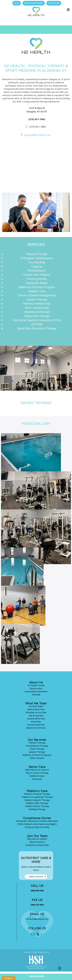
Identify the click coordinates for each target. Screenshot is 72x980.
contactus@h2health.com (37, 919)
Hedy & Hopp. (40, 968)
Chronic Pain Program (37, 275)
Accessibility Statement (36, 691)
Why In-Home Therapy (37, 773)
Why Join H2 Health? (37, 839)
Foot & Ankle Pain (36, 725)
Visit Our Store (54, 3)
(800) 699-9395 (36, 976)
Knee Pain (36, 722)
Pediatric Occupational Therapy (37, 797)
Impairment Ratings (37, 316)
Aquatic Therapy (37, 299)
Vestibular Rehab (37, 283)
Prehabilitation (37, 270)
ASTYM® (37, 324)
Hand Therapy (37, 749)
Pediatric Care (37, 291)
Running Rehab (37, 279)
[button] (60, 968)
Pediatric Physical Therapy (37, 794)
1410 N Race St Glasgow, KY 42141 (37, 110)
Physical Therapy (37, 254)
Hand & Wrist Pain (36, 719)
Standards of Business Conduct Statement (37, 821)
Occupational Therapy (37, 746)
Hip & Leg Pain (36, 716)
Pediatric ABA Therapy (37, 803)
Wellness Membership (37, 303)
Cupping (37, 266)
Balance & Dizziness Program (37, 287)
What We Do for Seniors (37, 770)
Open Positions (37, 842)
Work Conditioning (37, 308)
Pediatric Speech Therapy (37, 800)
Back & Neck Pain (36, 709)
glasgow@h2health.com (38, 135)
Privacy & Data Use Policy (37, 827)
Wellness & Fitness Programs (37, 755)
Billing (17, 3)
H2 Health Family (36, 685)
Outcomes (37, 779)
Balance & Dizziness (36, 728)
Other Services (37, 758)
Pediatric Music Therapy (37, 806)
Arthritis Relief (36, 706)
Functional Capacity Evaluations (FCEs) (37, 320)
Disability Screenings (37, 312)
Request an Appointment (34, 3)
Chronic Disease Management (37, 295)
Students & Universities (37, 845)
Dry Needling (37, 262)
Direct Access (36, 688)
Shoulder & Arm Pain (36, 712)
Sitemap (36, 695)
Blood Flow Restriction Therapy (37, 328)
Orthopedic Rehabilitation (37, 258)
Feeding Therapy (37, 809)
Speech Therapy (37, 752)
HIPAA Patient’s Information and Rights (37, 824)
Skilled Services (37, 776)
